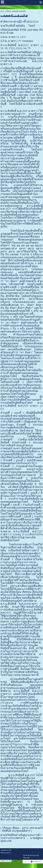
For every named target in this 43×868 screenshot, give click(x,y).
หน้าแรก (2, 11)
